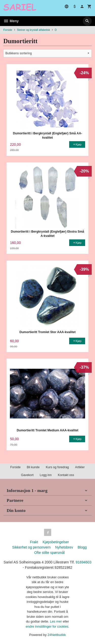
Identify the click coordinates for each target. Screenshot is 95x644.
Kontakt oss (66, 475)
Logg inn (46, 475)
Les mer (56, 621)
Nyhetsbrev (64, 547)
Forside (8, 30)
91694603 (84, 562)
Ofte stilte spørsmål (50, 553)
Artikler (80, 467)
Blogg (82, 547)
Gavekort (27, 475)
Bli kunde (33, 467)
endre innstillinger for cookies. (48, 626)
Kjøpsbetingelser (56, 542)
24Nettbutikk (57, 635)
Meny (11, 21)
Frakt (34, 542)
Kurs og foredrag (57, 467)
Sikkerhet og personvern (31, 547)
